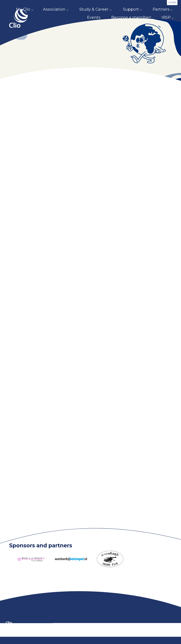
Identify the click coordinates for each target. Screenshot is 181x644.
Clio (20, 23)
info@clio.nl (58, 635)
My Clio (21, 9)
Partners (142, 9)
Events (167, 9)
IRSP (168, 17)
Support (116, 9)
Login (172, 2)
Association (48, 9)
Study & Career (84, 9)
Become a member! (137, 17)
